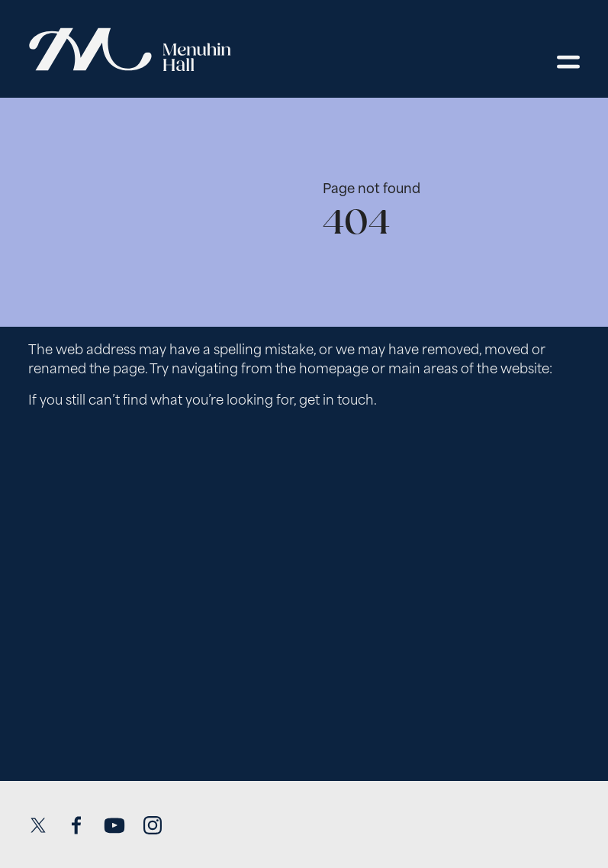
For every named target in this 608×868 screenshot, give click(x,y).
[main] (304, 423)
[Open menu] (568, 62)
